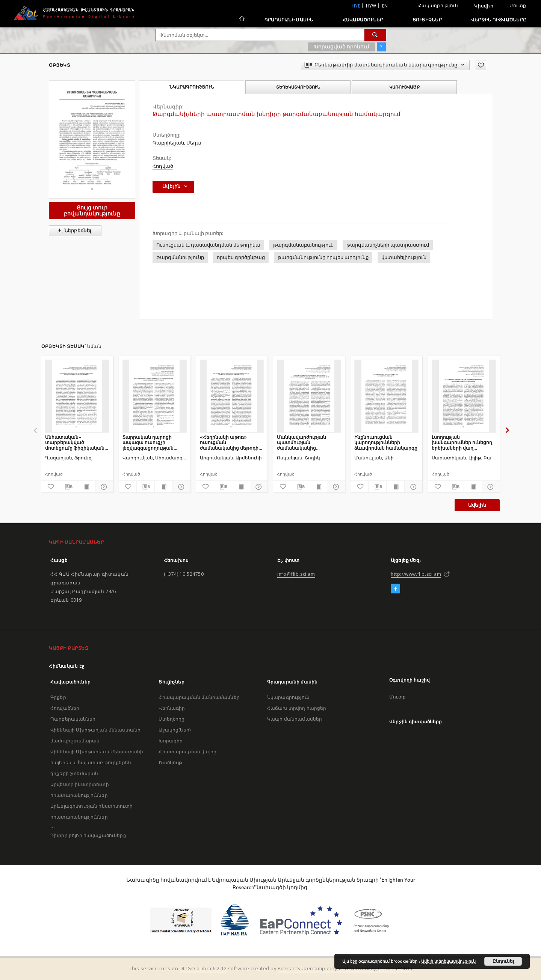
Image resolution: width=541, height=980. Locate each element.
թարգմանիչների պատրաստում (388, 245)
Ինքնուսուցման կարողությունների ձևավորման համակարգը (386, 442)
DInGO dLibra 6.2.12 (203, 969)
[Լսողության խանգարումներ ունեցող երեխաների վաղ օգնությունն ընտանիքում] (464, 396)
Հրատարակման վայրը (187, 752)
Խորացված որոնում (341, 47)
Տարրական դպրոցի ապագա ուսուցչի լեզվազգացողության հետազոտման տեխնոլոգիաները (148, 442)
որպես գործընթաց (241, 257)
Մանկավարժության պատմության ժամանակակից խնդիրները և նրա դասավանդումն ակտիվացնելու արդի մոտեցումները (303, 442)
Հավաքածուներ (363, 20)
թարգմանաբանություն (303, 245)
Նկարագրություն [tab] (192, 87)
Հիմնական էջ (67, 666)
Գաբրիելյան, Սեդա (177, 143)
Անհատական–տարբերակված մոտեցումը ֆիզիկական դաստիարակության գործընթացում (75, 442)
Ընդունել (503, 961)
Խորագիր (171, 741)
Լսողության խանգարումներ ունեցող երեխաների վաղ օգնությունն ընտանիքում (463, 442)
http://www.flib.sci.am (416, 574)
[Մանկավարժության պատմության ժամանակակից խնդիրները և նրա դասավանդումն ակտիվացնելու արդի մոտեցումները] (309, 396)
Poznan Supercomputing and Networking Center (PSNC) (345, 969)
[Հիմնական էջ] (241, 20)
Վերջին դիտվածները (499, 20)
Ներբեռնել (73, 231)
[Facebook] (395, 589)
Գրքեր (58, 697)
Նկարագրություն (288, 697)
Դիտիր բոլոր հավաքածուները (88, 835)
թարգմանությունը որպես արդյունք (323, 257)
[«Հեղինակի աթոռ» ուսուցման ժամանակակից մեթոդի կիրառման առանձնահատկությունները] (232, 396)
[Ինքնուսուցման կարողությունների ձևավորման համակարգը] (386, 396)
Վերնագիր (172, 708)
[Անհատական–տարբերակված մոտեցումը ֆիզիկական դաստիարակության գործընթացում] (77, 396)
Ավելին (477, 505)
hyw (371, 6)
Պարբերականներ (73, 719)
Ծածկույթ (170, 762)
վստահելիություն (404, 257)
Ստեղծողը (172, 719)
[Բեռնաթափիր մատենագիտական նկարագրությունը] (68, 487)
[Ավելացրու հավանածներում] (481, 65)
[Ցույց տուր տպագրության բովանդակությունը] (86, 487)
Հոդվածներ (65, 708)
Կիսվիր (484, 6)
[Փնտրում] (375, 35)
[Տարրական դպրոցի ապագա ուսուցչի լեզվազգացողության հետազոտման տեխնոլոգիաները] (155, 396)
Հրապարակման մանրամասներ (199, 697)
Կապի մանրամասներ (295, 719)
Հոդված (163, 166)
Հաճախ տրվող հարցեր (297, 708)
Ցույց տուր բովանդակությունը (92, 210)
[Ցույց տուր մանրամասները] (103, 487)
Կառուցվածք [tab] (404, 87)
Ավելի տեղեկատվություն (448, 961)
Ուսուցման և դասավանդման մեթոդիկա (208, 245)
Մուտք (518, 5)
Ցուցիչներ (427, 20)
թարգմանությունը (180, 257)
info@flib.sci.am (296, 574)
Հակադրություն (438, 5)
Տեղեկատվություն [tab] (298, 87)
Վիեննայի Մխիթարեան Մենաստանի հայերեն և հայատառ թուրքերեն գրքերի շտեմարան (97, 762)
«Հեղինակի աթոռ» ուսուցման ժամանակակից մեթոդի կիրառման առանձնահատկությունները (232, 442)
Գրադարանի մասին (289, 20)
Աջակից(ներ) (175, 730)
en (385, 6)
